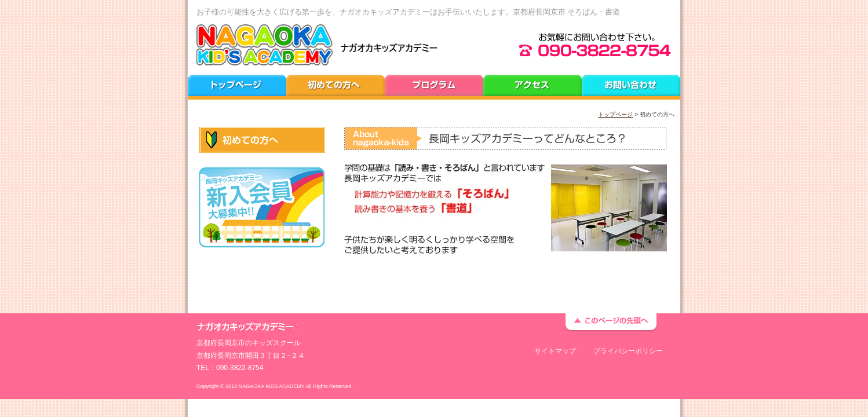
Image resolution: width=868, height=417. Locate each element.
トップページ (615, 114)
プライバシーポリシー (628, 351)
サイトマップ (555, 351)
